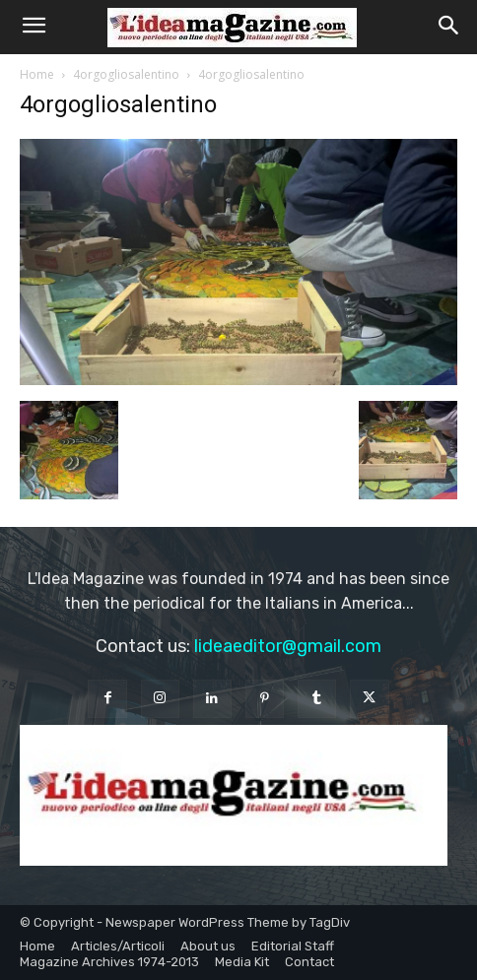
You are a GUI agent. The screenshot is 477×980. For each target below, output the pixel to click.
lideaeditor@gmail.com (288, 646)
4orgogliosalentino (126, 74)
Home (37, 74)
